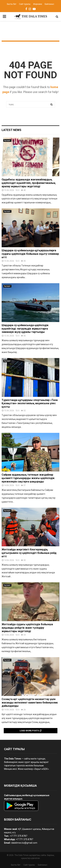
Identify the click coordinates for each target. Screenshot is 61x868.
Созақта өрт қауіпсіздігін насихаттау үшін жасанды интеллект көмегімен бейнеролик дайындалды (30, 703)
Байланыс (49, 4)
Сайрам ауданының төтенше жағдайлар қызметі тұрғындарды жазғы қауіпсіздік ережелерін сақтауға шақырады (28, 478)
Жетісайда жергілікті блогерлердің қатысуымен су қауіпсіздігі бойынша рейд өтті (29, 553)
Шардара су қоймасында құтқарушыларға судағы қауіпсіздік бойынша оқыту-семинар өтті (30, 254)
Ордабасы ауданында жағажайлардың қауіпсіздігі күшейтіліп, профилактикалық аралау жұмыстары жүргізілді (29, 183)
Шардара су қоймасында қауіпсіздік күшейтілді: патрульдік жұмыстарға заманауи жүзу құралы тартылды (25, 329)
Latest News (11, 130)
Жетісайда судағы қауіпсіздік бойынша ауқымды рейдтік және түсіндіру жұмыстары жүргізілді (27, 628)
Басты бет (12, 4)
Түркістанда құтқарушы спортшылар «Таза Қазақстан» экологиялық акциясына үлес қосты (30, 403)
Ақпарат (7, 140)
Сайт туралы (25, 4)
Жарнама (38, 4)
